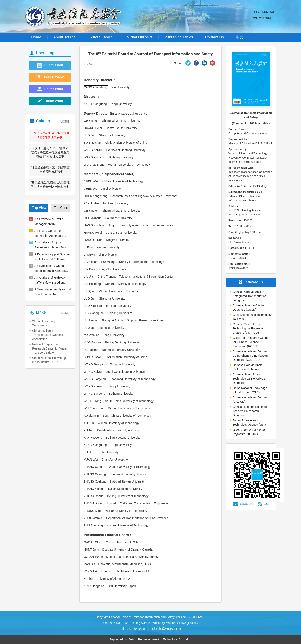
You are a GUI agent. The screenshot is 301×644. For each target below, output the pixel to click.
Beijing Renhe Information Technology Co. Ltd (158, 639)
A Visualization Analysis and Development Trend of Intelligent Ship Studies (53, 292)
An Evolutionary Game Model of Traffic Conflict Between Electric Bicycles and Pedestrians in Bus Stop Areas (51, 269)
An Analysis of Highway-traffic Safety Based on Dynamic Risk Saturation (50, 280)
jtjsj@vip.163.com (170, 629)
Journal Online (138, 37)
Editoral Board (101, 37)
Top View (39, 208)
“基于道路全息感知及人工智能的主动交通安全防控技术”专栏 (50, 184)
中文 (240, 37)
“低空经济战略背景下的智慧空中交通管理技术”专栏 (50, 169)
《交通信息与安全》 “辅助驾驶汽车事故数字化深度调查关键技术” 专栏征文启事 (50, 152)
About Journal (65, 37)
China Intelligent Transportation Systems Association (48, 335)
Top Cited (61, 208)
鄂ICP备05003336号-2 (191, 617)
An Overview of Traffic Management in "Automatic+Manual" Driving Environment (53, 222)
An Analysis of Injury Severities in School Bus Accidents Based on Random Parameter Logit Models (51, 245)
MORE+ (66, 122)
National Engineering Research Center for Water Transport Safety (50, 348)
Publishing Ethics (179, 37)
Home (36, 37)
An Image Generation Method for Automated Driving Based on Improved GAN (52, 234)
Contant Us (214, 37)
